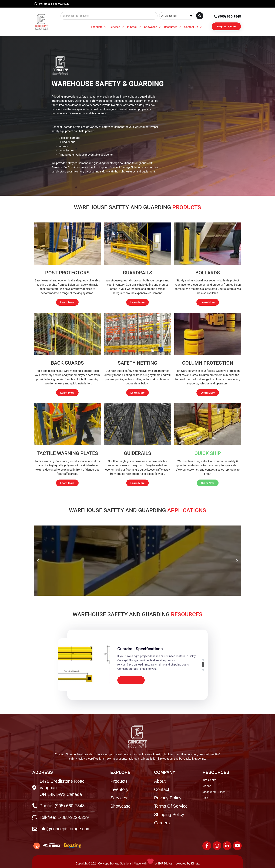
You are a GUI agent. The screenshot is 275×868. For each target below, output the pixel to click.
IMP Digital (165, 864)
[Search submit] (200, 16)
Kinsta (195, 864)
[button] (38, 561)
